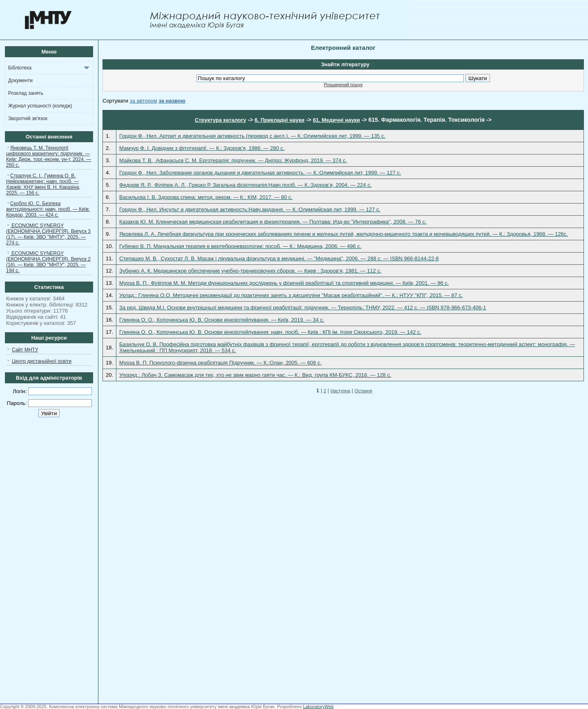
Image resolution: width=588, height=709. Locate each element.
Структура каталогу (220, 120)
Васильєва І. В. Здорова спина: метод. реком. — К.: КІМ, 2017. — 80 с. (206, 197)
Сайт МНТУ (25, 350)
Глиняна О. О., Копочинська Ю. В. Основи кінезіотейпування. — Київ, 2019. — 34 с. (222, 320)
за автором (144, 101)
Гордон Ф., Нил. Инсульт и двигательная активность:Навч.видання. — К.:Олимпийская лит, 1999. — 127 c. (250, 209)
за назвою (172, 101)
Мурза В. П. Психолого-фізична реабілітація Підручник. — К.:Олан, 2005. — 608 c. (220, 363)
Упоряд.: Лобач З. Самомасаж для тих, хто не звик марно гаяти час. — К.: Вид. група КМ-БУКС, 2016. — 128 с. (255, 375)
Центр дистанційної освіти (42, 361)
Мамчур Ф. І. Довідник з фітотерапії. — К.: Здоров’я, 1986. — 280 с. (202, 148)
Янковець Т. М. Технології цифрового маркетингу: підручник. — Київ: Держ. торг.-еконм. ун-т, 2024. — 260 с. (49, 157)
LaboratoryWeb (318, 707)
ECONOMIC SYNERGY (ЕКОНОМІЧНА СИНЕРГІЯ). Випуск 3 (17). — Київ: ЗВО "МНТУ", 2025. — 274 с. (48, 234)
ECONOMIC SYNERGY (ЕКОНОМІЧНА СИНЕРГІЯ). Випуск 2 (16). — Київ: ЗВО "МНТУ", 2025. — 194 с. (48, 262)
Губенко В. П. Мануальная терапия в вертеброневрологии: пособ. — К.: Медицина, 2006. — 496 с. (240, 246)
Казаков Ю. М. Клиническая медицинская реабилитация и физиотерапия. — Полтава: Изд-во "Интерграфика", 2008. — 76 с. (273, 222)
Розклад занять (26, 93)
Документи (20, 81)
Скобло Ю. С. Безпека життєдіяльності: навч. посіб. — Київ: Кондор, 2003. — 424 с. (48, 209)
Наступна (340, 391)
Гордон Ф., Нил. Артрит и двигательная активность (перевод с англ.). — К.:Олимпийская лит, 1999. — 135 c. (252, 136)
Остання (363, 391)
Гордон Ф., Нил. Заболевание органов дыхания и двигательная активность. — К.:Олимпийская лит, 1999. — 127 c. (260, 173)
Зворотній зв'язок (28, 119)
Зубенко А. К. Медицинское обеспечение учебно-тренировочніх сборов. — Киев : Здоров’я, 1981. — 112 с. (250, 271)
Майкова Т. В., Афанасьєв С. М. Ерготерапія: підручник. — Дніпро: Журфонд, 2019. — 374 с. (233, 160)
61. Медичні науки (336, 120)
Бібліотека (20, 68)
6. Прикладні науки (279, 120)
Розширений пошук (343, 85)
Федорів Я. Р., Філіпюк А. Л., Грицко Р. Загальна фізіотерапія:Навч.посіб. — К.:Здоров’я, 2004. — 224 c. (245, 185)
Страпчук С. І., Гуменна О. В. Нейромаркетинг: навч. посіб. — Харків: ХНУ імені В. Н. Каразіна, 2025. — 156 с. (43, 184)
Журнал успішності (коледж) (40, 106)
